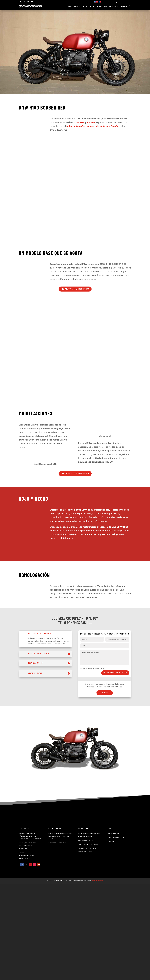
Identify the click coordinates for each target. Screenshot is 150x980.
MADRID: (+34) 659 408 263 (27, 833)
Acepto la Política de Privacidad (92, 668)
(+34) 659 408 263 (111, 2)
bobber (91, 122)
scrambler (79, 122)
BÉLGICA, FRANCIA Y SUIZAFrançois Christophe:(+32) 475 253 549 (28, 846)
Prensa (99, 6)
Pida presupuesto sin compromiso (75, 289)
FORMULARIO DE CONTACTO (58, 843)
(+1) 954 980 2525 (125, 2)
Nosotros (113, 6)
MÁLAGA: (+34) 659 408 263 (27, 836)
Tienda (92, 6)
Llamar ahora (105, 693)
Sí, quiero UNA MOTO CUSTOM (115, 673)
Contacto (124, 6)
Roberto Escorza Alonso (26, 856)
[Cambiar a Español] (97, 2)
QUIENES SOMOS (113, 833)
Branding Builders (97, 881)
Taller (85, 6)
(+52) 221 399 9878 (24, 858)
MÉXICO (21, 853)
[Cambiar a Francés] (100, 2)
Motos (76, 6)
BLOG (105, 6)
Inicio (70, 6)
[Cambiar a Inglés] (95, 2)
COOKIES (111, 841)
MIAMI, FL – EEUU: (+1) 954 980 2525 (30, 839)
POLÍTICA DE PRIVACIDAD (116, 837)
